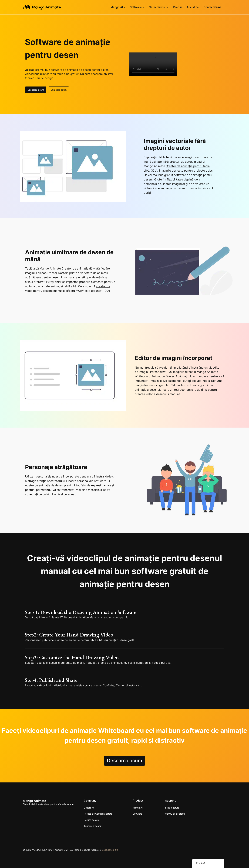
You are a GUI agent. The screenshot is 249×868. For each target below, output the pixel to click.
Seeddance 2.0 (110, 849)
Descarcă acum (36, 89)
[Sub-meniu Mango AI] (124, 7)
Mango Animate (34, 800)
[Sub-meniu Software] (143, 7)
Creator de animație (75, 268)
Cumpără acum (59, 89)
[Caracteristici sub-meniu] (168, 7)
